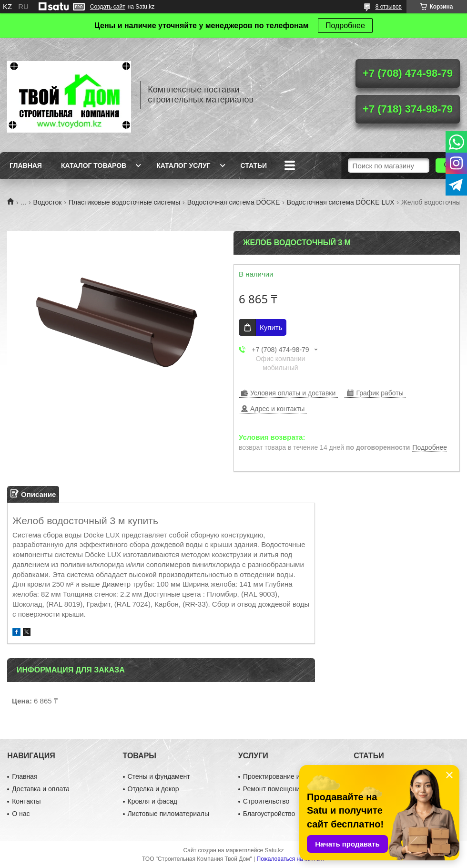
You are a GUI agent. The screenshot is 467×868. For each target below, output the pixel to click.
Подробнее (345, 26)
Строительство (266, 801)
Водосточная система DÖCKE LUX (341, 202)
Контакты (26, 801)
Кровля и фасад (152, 801)
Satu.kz (274, 850)
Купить (271, 327)
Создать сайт (108, 7)
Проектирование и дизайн (283, 776)
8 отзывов (389, 7)
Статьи (254, 165)
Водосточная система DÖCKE (234, 202)
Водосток (48, 202)
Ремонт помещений (273, 789)
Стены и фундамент (159, 776)
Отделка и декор (153, 789)
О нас (21, 814)
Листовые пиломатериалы (169, 814)
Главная (26, 165)
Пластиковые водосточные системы (124, 202)
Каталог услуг (183, 165)
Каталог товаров (94, 165)
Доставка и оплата (41, 789)
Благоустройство (269, 814)
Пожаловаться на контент (291, 859)
